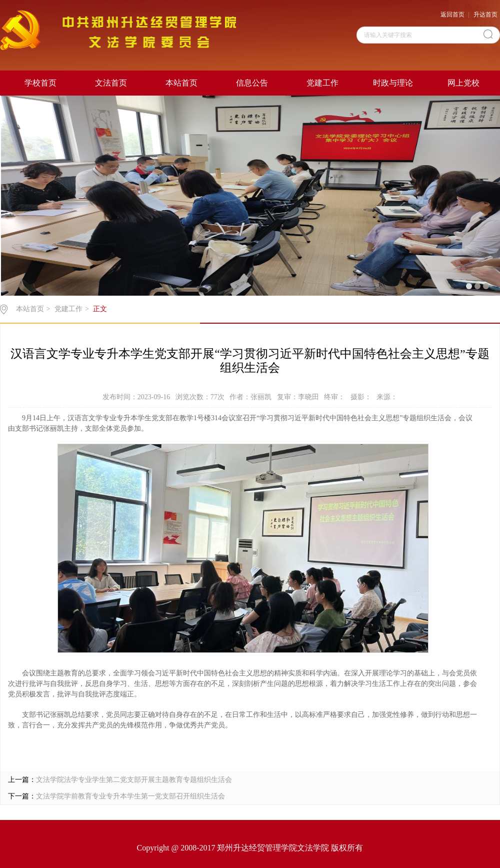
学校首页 (40, 83)
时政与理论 (393, 83)
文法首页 (111, 83)
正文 (100, 309)
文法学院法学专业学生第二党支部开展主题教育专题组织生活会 (134, 780)
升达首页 (485, 15)
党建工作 (322, 83)
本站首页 (181, 83)
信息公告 (252, 83)
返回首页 (452, 15)
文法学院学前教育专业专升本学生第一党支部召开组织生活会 (130, 796)
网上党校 (463, 83)
